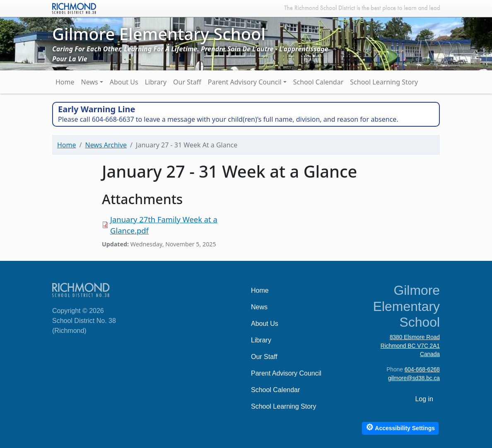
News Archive (106, 145)
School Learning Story (384, 82)
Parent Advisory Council (245, 82)
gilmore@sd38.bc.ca (414, 378)
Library (156, 82)
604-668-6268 (422, 370)
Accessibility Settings (400, 427)
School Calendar (318, 82)
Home (65, 82)
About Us (124, 82)
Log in (424, 399)
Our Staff (187, 82)
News (90, 82)
